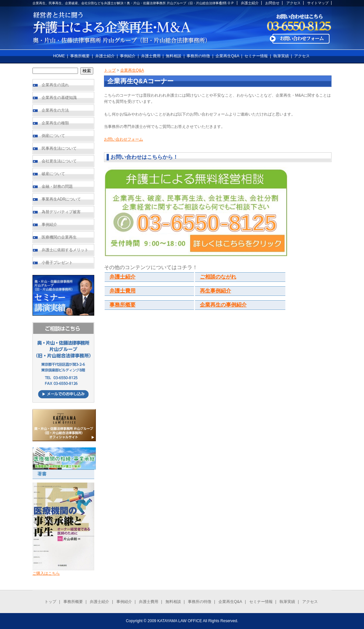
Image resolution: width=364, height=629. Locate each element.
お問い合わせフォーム (123, 139)
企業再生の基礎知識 (59, 98)
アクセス (293, 3)
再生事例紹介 (215, 291)
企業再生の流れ (55, 85)
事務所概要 (80, 56)
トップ (110, 70)
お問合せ (272, 3)
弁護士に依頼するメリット (65, 250)
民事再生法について (59, 148)
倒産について (53, 136)
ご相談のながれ (218, 277)
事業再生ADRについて (61, 199)
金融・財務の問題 (57, 186)
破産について (53, 174)
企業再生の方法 (55, 110)
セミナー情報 (256, 56)
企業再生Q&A (227, 56)
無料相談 (174, 56)
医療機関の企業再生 (59, 237)
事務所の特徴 (198, 56)
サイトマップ (318, 3)
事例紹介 (128, 56)
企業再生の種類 (55, 123)
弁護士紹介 (250, 3)
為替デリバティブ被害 (61, 212)
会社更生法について (59, 161)
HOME (59, 56)
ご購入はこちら (46, 573)
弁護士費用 (151, 56)
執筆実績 (281, 56)
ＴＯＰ (229, 3)
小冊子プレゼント (57, 263)
